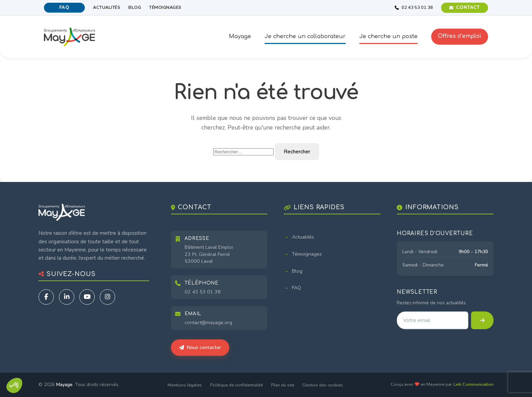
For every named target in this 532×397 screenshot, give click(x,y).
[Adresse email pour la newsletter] (432, 320)
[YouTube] (87, 297)
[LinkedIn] (67, 297)
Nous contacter (200, 347)
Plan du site (283, 385)
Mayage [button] (240, 36)
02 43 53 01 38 (203, 292)
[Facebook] (46, 297)
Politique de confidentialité (237, 385)
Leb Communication (474, 384)
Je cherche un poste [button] (388, 36)
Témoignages (165, 7)
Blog (135, 7)
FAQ (64, 7)
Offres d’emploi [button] (460, 36)
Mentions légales (185, 385)
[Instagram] (107, 297)
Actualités (107, 7)
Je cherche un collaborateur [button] (305, 36)
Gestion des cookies (323, 385)
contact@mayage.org (208, 322)
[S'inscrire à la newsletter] (482, 320)
